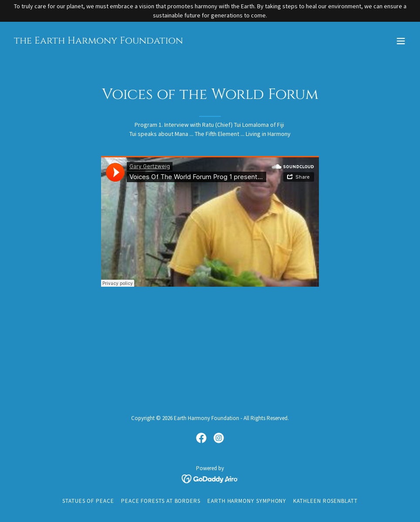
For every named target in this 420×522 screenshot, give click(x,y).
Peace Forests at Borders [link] (161, 501)
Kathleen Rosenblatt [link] (325, 501)
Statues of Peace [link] (88, 501)
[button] (401, 41)
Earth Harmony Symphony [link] (247, 501)
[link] (98, 41)
